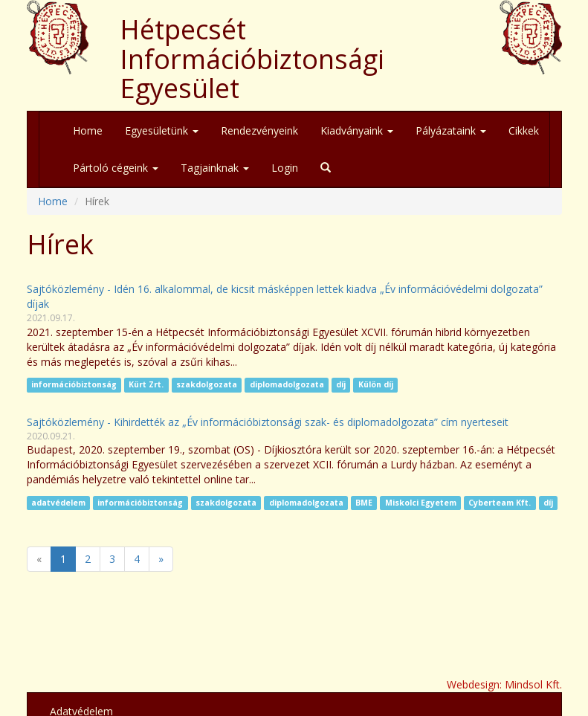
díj (341, 385)
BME (364, 503)
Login (285, 168)
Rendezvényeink (259, 130)
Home (88, 130)
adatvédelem (58, 503)
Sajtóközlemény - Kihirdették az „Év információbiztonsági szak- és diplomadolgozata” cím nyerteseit (268, 422)
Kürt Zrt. (146, 385)
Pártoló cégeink (116, 168)
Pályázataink (451, 130)
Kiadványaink (357, 130)
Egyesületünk (162, 130)
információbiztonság (74, 385)
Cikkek (524, 130)
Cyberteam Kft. (500, 503)
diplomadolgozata (287, 385)
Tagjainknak (215, 168)
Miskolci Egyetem (421, 503)
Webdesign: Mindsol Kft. (504, 684)
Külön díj (376, 385)
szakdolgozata (207, 385)
